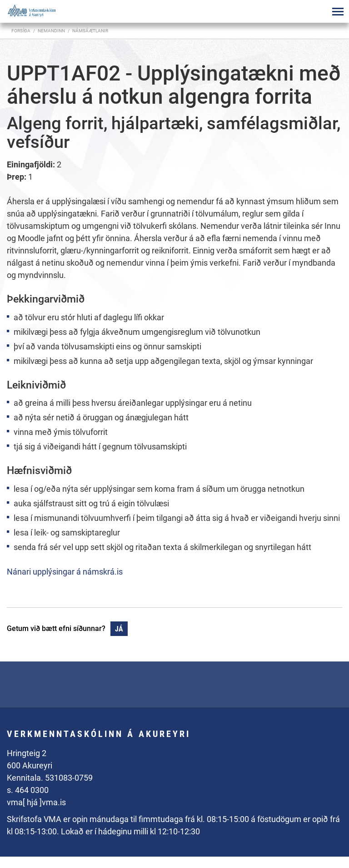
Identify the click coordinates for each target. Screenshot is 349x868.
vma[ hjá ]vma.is (36, 802)
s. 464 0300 (28, 790)
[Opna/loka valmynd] (338, 11)
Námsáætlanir (90, 31)
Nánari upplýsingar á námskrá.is (65, 572)
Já (119, 629)
